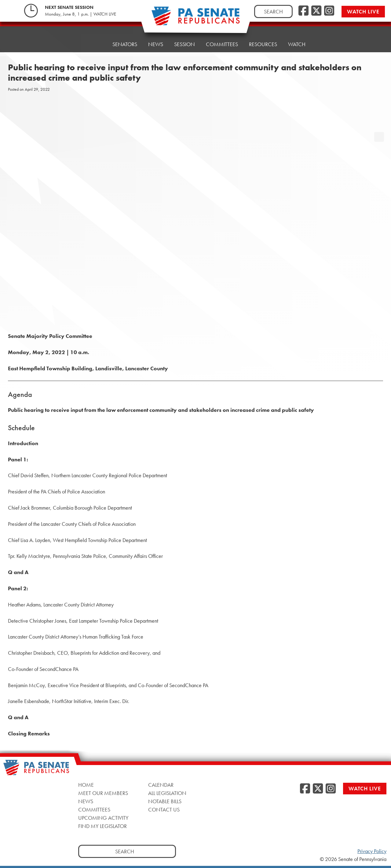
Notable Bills (165, 801)
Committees (222, 44)
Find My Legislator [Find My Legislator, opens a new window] (102, 826)
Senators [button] (125, 44)
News (156, 44)
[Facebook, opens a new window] (303, 11)
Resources (263, 44)
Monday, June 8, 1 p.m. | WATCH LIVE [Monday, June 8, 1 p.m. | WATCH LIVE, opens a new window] (80, 14)
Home (94, 44)
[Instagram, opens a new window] (329, 11)
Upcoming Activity (103, 818)
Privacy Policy (372, 851)
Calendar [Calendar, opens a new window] (161, 785)
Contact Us (164, 809)
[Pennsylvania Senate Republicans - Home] (195, 19)
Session (185, 44)
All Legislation (167, 793)
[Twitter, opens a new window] (316, 11)
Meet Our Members (103, 793)
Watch (297, 44)
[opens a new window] (379, 125)
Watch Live (363, 11)
